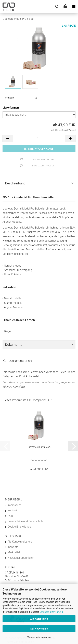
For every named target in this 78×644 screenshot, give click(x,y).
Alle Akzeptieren (39, 619)
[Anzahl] (39, 139)
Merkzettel (14, 552)
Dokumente (14, 345)
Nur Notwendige (39, 629)
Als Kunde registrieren (21, 542)
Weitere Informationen (39, 637)
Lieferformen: (11, 108)
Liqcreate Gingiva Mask (39, 447)
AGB (10, 516)
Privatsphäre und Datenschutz (25, 521)
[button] (8, 139)
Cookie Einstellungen (20, 527)
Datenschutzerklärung (51, 612)
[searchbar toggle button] (57, 7)
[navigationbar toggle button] (74, 7)
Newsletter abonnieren (21, 558)
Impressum (14, 505)
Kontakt (12, 510)
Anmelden (19, 387)
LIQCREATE (69, 26)
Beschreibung (15, 183)
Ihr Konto (13, 547)
